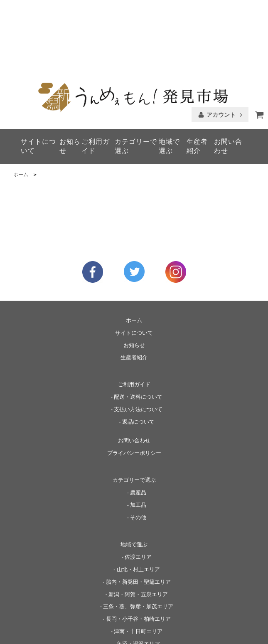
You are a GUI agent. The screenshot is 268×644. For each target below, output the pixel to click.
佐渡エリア (138, 492)
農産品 (138, 428)
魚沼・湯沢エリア (138, 580)
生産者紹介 (197, 82)
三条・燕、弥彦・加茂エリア (138, 542)
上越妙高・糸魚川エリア (138, 592)
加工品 (138, 440)
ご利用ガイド (96, 82)
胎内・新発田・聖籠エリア (138, 517)
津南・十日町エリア (138, 567)
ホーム (21, 110)
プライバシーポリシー (134, 389)
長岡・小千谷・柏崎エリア (138, 555)
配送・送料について (138, 333)
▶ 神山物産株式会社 (237, 631)
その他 (138, 453)
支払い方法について (138, 345)
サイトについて (38, 82)
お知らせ (70, 82)
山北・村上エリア (138, 505)
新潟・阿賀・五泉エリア (138, 530)
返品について (138, 358)
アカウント (221, 50)
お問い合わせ (228, 82)
